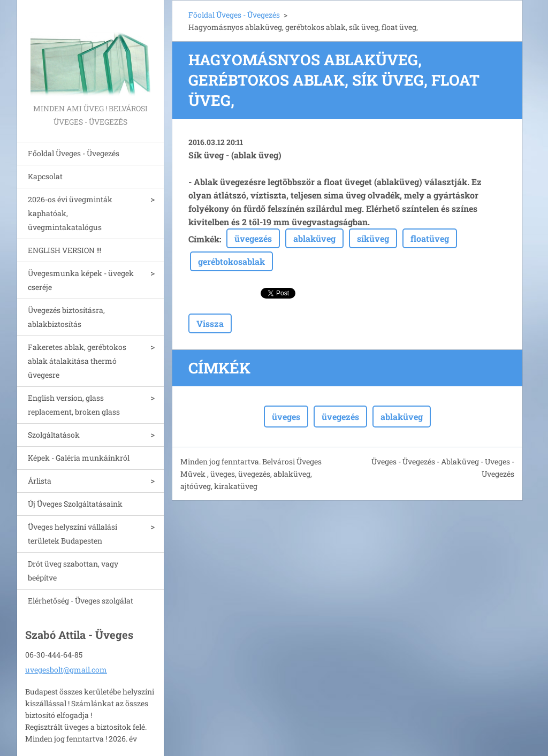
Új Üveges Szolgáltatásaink (75, 504)
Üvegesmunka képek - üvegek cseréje (81, 280)
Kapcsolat (45, 176)
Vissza (210, 323)
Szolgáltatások (54, 435)
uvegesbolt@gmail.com (66, 670)
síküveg (373, 238)
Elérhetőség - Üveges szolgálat (81, 601)
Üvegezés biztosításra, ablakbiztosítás (66, 317)
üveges (286, 417)
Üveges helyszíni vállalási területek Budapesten (73, 534)
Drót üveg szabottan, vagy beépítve (73, 571)
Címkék (204, 239)
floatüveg (430, 238)
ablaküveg (314, 238)
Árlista (40, 481)
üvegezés (253, 238)
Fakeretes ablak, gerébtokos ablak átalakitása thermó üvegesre (77, 361)
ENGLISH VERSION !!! (64, 250)
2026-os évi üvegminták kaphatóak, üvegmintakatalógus (70, 213)
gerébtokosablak (231, 261)
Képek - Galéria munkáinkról (79, 458)
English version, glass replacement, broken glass (74, 405)
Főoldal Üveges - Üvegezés (74, 153)
